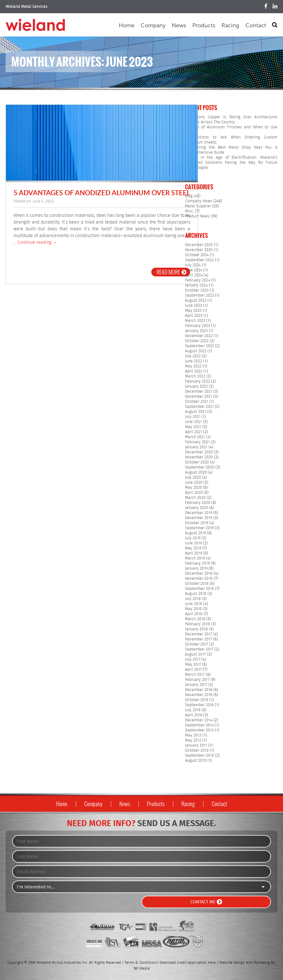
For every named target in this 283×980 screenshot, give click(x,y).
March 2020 (195, 498)
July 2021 (193, 417)
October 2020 (197, 462)
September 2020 (200, 467)
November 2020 (199, 457)
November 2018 (199, 579)
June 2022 (194, 361)
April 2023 (194, 316)
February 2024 (198, 280)
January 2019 (196, 569)
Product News (197, 216)
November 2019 (199, 518)
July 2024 (193, 265)
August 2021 (196, 412)
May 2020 (193, 488)
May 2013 (193, 735)
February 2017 (197, 680)
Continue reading (37, 243)
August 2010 (196, 761)
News (179, 25)
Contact (256, 25)
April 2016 (194, 715)
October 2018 (197, 584)
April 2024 (194, 275)
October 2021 (197, 402)
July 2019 (193, 538)
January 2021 (196, 447)
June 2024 (194, 270)
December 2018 (199, 574)
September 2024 (199, 260)
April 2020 (194, 493)
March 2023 (195, 321)
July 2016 (193, 710)
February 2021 (197, 442)
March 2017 (195, 675)
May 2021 (193, 427)
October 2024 (197, 255)
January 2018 (196, 629)
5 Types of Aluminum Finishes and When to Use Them (231, 130)
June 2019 (193, 543)
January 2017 (196, 685)
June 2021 (193, 422)
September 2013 (199, 730)
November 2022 (199, 336)
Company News (199, 201)
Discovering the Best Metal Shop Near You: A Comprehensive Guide (231, 150)
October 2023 (197, 290)
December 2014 (199, 720)
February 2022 (198, 381)
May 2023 (193, 311)
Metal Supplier (198, 206)
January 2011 (196, 745)
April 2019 (194, 553)
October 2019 (197, 523)
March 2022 (195, 376)
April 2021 (194, 432)
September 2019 (199, 528)
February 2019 (197, 563)
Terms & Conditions (141, 963)
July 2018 (193, 599)
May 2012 (193, 740)
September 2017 (199, 649)
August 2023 (196, 301)
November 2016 (199, 695)
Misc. (190, 211)
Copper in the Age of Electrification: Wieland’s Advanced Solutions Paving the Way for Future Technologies (231, 163)
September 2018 (199, 589)
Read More (172, 272)
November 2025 (199, 250)
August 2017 (195, 654)
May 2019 (193, 548)
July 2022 (193, 356)
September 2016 (199, 705)
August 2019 (196, 533)
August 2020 (196, 472)
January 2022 (196, 386)
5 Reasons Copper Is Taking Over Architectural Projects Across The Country (231, 120)
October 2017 (197, 644)
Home (127, 25)
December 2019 (199, 513)
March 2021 (195, 437)
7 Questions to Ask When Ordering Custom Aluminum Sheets (231, 140)
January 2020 (197, 508)
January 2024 (196, 285)
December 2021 (199, 392)
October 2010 (197, 751)
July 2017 (193, 660)
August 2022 (196, 351)
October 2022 (197, 341)
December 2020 (199, 452)
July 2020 (193, 478)
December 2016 (199, 690)
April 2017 (193, 670)
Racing (230, 25)
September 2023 (199, 295)
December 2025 (199, 245)
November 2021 (199, 397)
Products (204, 25)
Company (153, 25)
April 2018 (194, 614)
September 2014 (199, 725)
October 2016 (197, 700)
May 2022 (193, 366)
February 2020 (198, 503)
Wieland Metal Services (27, 7)
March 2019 (195, 558)
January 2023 (196, 331)
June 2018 (194, 604)
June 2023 (194, 306)
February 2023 (198, 326)
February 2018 (198, 624)
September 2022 (199, 346)
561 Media (142, 969)
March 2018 (195, 619)
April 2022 (194, 371)
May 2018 (193, 609)
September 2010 (199, 756)
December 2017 (198, 634)
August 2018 (196, 594)
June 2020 (194, 483)
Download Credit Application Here (188, 963)
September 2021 (199, 407)
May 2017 (193, 665)
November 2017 (198, 639)
